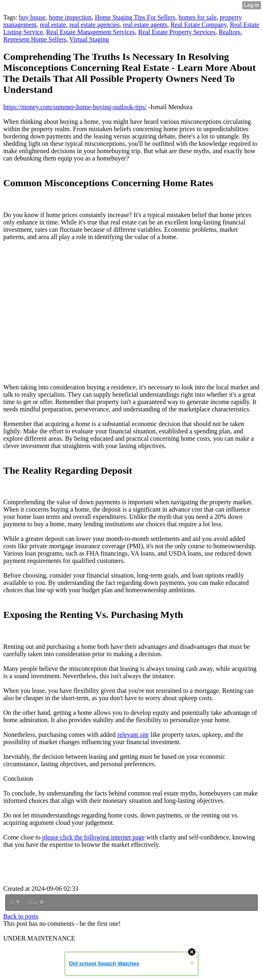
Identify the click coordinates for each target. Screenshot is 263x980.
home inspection (70, 17)
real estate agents (145, 25)
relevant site (133, 735)
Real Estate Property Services (177, 32)
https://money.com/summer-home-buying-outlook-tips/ (75, 107)
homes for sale (197, 17)
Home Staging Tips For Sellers (135, 17)
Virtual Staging (89, 39)
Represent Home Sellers (35, 39)
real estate (53, 25)
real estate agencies (94, 25)
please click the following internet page (94, 837)
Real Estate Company (199, 25)
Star (35, 903)
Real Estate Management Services (90, 32)
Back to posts (21, 916)
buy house (32, 17)
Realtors (229, 32)
